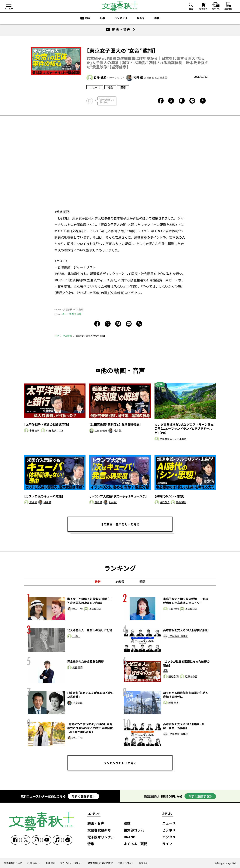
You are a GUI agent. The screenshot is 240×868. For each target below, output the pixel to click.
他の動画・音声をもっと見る (120, 524)
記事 (102, 18)
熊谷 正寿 (78, 668)
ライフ (167, 844)
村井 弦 (138, 77)
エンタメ (169, 837)
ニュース (95, 87)
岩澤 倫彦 (100, 77)
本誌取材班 (95, 609)
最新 (98, 582)
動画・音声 (96, 823)
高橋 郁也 (181, 502)
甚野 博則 (174, 609)
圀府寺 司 (174, 677)
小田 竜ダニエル (55, 431)
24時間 (120, 582)
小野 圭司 (34, 431)
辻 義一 (76, 636)
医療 (123, 87)
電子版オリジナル (101, 837)
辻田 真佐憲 (101, 431)
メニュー (9, 8)
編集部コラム (134, 830)
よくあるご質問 (136, 844)
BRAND (130, 837)
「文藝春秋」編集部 (178, 636)
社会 (110, 87)
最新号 (141, 18)
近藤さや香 (191, 677)
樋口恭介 (165, 502)
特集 (91, 844)
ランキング (121, 18)
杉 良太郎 (78, 703)
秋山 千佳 (78, 609)
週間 (142, 582)
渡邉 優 (33, 502)
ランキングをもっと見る (120, 763)
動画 (88, 18)
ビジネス (169, 830)
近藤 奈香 (174, 703)
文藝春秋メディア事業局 (173, 439)
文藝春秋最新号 (99, 830)
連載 (157, 18)
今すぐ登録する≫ (83, 796)
